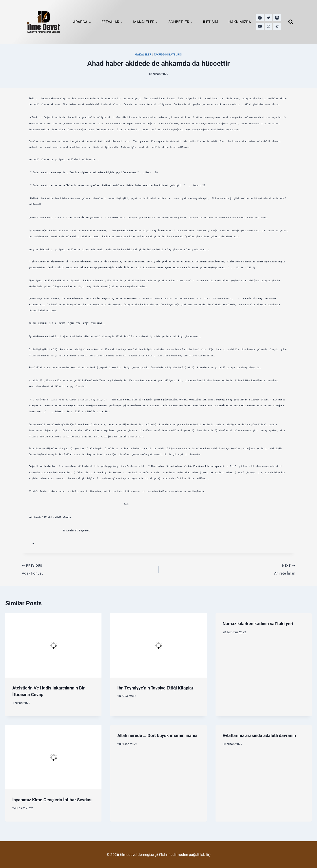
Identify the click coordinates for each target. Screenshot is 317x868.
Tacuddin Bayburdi (168, 55)
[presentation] (53, 645)
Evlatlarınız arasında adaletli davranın (259, 735)
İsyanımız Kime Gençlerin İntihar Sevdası (52, 800)
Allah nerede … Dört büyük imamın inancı (157, 735)
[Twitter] (269, 18)
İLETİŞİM (211, 22)
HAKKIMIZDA (240, 22)
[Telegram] (277, 26)
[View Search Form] (291, 22)
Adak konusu (88, 569)
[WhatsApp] (269, 26)
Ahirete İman (229, 569)
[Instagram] (277, 18)
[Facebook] (260, 18)
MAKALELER (143, 55)
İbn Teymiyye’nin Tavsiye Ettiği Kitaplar (155, 688)
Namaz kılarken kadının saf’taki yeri (258, 624)
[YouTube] (260, 26)
